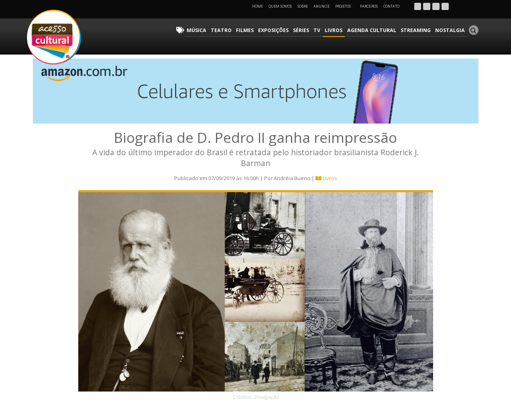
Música (207, 30)
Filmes (253, 30)
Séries (308, 30)
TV (324, 30)
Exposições (281, 30)
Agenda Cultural (376, 30)
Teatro (231, 30)
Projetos (346, 6)
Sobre (303, 6)
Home (258, 6)
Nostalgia (451, 30)
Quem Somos (280, 6)
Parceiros (369, 6)
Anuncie (322, 6)
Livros (340, 30)
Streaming (418, 30)
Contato (391, 6)
